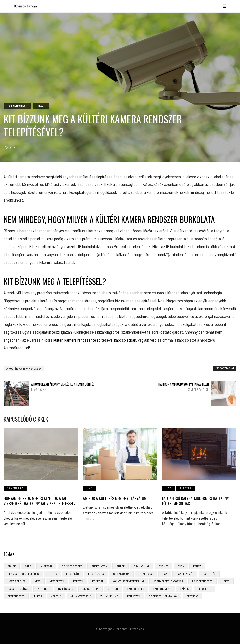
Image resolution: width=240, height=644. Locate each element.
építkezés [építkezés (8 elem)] (133, 596)
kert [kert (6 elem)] (38, 581)
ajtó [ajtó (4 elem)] (28, 566)
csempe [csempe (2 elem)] (164, 566)
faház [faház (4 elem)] (197, 566)
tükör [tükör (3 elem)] (38, 596)
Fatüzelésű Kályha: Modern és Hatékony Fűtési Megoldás (195, 501)
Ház (41, 106)
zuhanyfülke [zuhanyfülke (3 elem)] (109, 596)
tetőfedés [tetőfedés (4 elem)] (205, 588)
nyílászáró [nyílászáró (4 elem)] (66, 588)
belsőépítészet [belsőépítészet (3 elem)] (72, 566)
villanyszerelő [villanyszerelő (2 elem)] (81, 596)
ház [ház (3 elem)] (165, 573)
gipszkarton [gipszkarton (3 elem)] (121, 573)
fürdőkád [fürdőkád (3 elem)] (72, 573)
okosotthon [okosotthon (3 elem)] (91, 588)
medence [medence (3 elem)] (43, 588)
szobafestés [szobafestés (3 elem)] (136, 588)
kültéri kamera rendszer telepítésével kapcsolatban (95, 340)
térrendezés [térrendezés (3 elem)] (16, 596)
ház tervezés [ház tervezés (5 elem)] (185, 573)
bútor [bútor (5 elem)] (120, 566)
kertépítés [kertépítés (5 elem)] (57, 581)
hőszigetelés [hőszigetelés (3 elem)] (17, 581)
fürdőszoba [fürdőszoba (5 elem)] (96, 573)
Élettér (186, 488)
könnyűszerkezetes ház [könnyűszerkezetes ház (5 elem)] (128, 581)
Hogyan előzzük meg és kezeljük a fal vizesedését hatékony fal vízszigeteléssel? (40, 501)
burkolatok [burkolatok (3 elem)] (99, 566)
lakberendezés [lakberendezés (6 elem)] (202, 581)
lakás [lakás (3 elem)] (226, 581)
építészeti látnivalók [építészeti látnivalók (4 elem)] (163, 596)
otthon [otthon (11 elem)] (113, 588)
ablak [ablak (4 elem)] (12, 566)
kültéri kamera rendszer (25, 368)
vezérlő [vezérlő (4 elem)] (56, 596)
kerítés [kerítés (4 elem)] (78, 581)
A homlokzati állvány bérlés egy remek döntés (64, 387)
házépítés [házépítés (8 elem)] (209, 573)
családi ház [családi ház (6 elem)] (142, 566)
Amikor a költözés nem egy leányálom (115, 498)
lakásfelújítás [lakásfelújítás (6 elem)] (18, 588)
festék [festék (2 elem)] (52, 573)
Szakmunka (17, 106)
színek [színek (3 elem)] (184, 588)
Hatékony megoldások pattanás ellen (176, 387)
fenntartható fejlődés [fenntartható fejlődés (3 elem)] (23, 573)
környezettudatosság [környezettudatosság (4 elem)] (168, 581)
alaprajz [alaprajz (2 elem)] (46, 566)
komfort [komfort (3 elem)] (98, 581)
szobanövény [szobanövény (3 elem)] (162, 588)
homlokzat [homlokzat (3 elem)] (146, 573)
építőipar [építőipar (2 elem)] (192, 596)
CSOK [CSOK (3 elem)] (181, 566)
